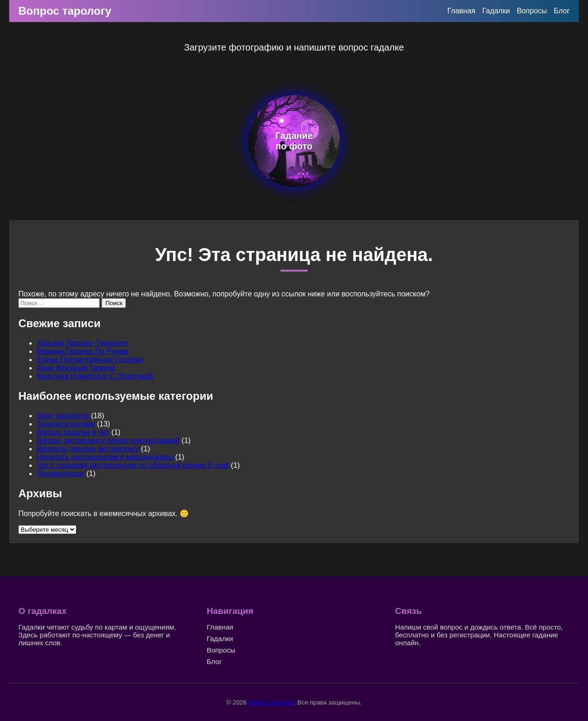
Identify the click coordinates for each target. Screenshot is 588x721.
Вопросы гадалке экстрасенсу (88, 449)
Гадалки (496, 11)
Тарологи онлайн (66, 424)
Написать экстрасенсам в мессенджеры (105, 457)
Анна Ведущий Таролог (76, 368)
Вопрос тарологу (65, 11)
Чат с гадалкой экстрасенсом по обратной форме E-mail (133, 465)
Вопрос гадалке (271, 702)
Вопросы (532, 11)
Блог (562, 11)
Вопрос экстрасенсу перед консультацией (108, 440)
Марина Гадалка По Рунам (83, 351)
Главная (461, 11)
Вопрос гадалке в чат (73, 432)
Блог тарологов (63, 416)
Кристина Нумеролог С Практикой (95, 376)
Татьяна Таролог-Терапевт (82, 343)
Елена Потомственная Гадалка (90, 360)
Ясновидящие (61, 474)
